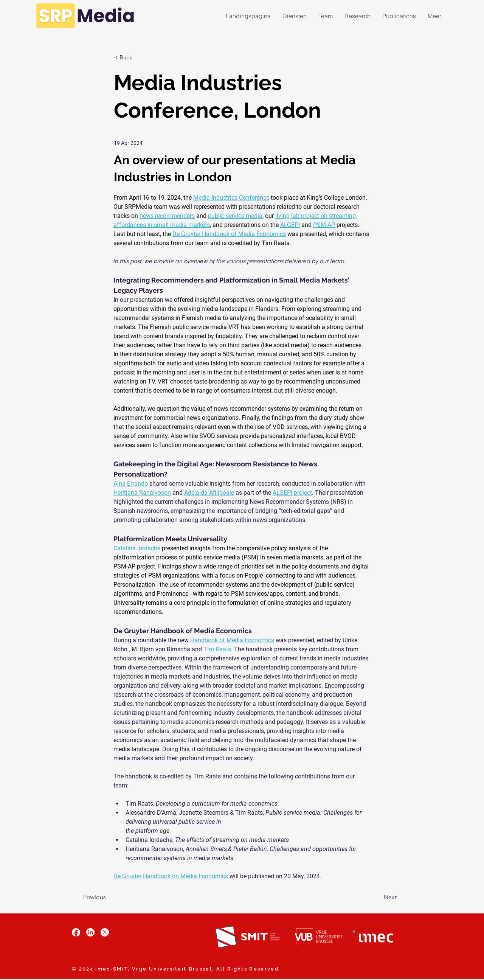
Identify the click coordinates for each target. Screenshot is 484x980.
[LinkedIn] (90, 932)
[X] (105, 932)
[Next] (378, 898)
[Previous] (108, 898)
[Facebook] (76, 932)
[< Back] (139, 58)
